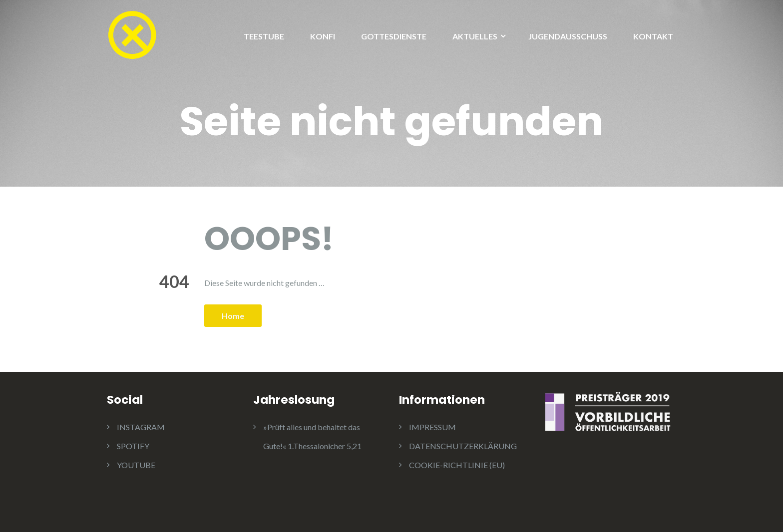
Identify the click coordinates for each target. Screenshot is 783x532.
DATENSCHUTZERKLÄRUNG (463, 446)
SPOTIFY (133, 446)
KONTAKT (653, 36)
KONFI (323, 36)
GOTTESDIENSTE (394, 36)
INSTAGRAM (141, 427)
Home (233, 316)
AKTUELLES (475, 36)
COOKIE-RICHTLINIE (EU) (457, 465)
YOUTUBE (136, 465)
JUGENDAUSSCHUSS (568, 36)
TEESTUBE (264, 36)
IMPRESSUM (432, 427)
